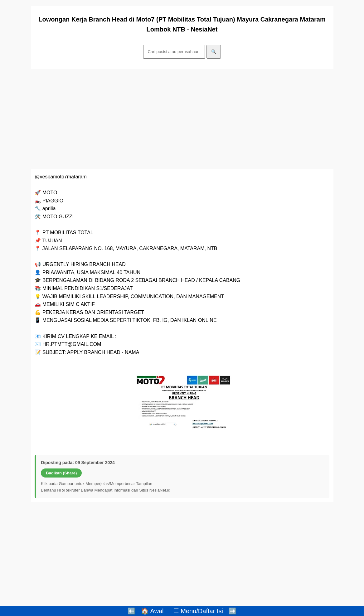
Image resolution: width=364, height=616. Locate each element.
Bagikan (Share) (61, 473)
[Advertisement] (182, 119)
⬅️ (131, 611)
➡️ (233, 611)
